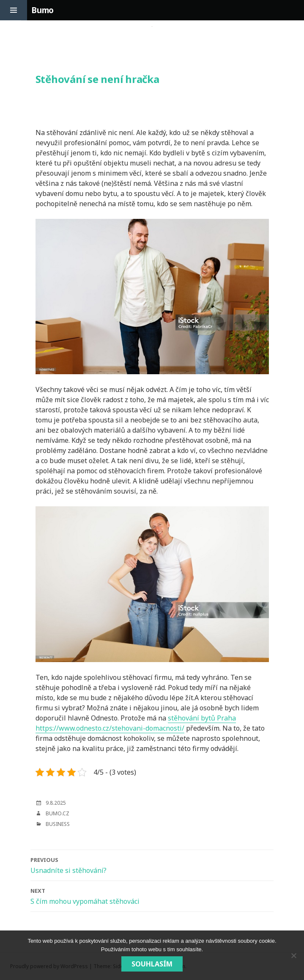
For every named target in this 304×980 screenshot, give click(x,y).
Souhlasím (152, 964)
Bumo (42, 10)
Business (58, 824)
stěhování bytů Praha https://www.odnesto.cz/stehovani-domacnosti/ (136, 723)
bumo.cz (58, 813)
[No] (293, 955)
